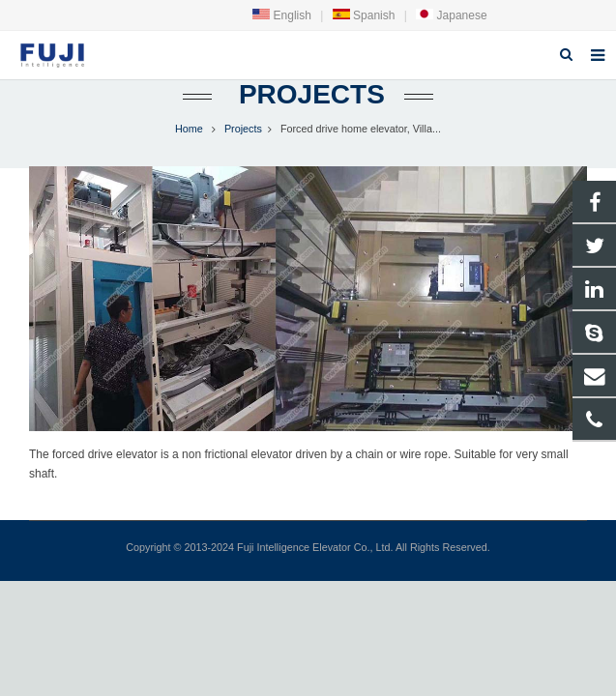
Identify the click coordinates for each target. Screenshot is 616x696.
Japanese (451, 15)
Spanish (364, 15)
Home (189, 129)
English (282, 15)
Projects (308, 94)
